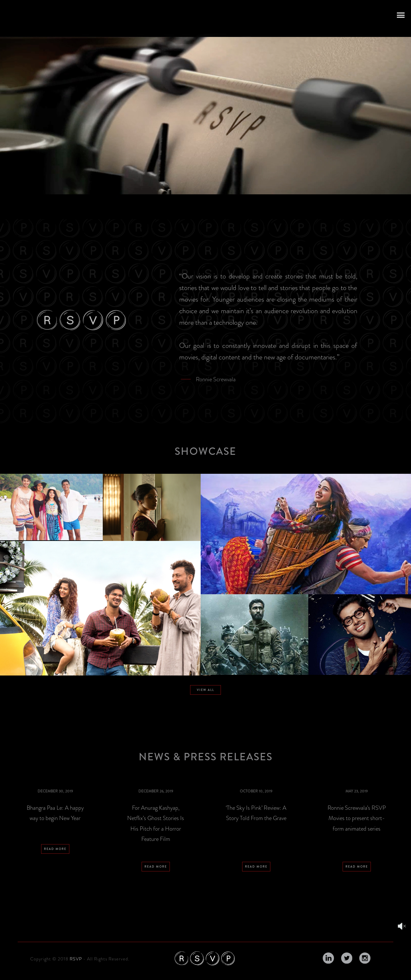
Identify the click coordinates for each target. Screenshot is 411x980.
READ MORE (55, 888)
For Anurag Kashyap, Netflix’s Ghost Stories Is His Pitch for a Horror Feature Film (156, 823)
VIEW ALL (205, 690)
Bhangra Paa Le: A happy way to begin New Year (55, 813)
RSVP (76, 959)
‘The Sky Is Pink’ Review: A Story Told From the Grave (256, 813)
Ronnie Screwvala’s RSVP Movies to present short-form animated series (357, 818)
